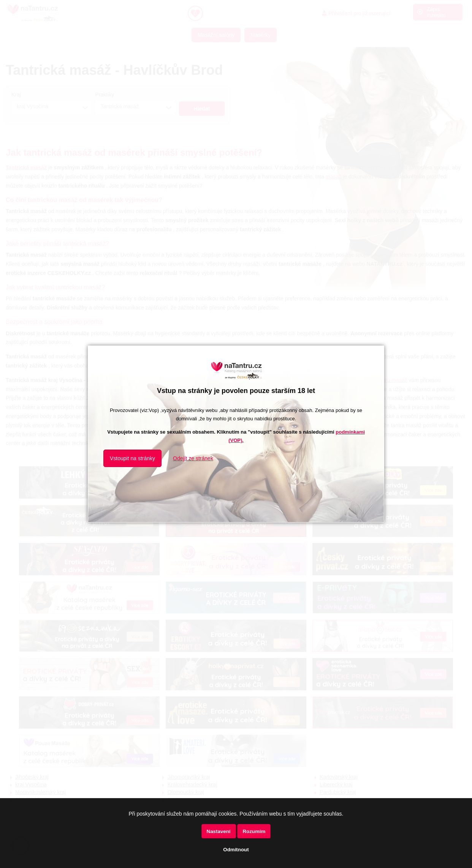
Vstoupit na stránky (132, 458)
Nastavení (219, 831)
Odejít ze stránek (193, 458)
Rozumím (254, 831)
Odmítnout (236, 850)
